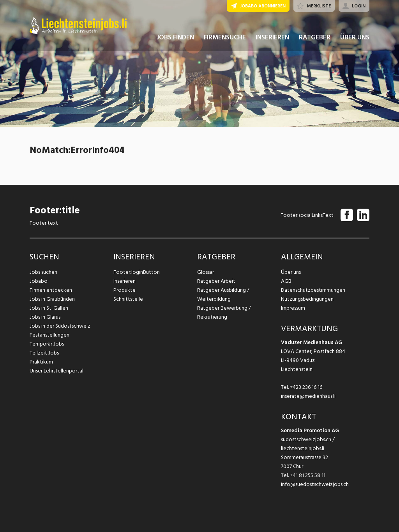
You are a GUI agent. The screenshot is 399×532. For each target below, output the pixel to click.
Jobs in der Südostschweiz (60, 326)
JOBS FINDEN (175, 38)
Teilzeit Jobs (44, 353)
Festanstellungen (49, 335)
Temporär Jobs (47, 344)
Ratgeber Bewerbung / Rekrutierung (224, 312)
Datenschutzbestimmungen (313, 290)
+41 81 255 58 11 (308, 475)
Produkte (124, 290)
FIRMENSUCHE (225, 38)
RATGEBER (315, 38)
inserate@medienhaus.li (308, 396)
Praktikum (41, 362)
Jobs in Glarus (45, 317)
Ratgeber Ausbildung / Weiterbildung (223, 294)
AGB (286, 281)
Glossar (206, 272)
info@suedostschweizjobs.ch (315, 484)
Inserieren (124, 281)
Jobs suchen (43, 272)
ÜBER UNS (355, 38)
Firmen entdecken (51, 290)
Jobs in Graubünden (52, 299)
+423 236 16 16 (306, 387)
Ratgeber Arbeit (216, 281)
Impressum (293, 308)
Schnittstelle (128, 299)
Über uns (291, 272)
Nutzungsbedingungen (307, 299)
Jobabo (39, 281)
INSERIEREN (272, 38)
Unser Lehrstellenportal (56, 371)
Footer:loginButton (137, 272)
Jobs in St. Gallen (49, 308)
